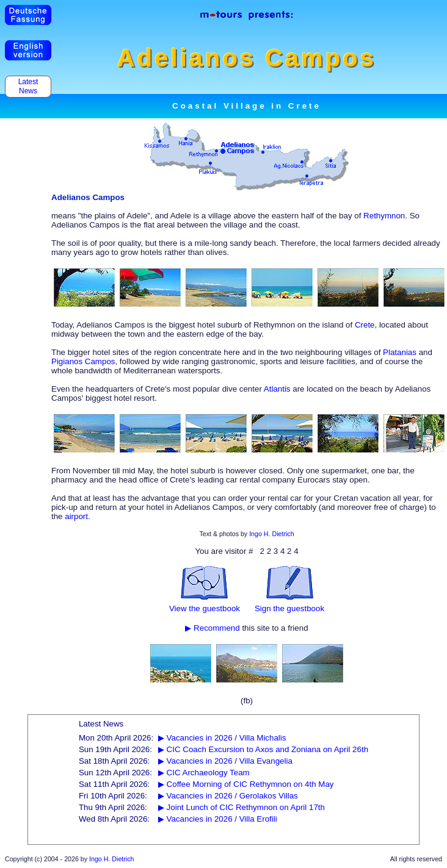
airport (76, 516)
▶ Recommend (212, 628)
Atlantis (277, 389)
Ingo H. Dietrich (271, 534)
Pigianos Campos (83, 361)
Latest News (28, 86)
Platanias (400, 352)
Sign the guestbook (289, 608)
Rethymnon (384, 216)
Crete (365, 325)
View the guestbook (205, 608)
